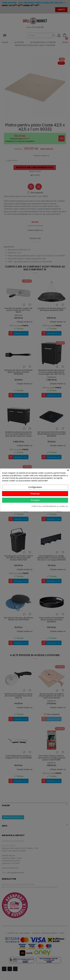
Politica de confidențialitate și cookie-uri (50, 506)
